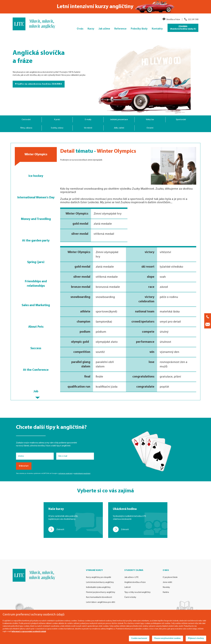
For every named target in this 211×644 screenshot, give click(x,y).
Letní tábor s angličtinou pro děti (101, 602)
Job (36, 391)
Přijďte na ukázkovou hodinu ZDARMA (39, 84)
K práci (57, 120)
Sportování (181, 120)
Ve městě (88, 128)
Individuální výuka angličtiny (98, 587)
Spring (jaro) (36, 262)
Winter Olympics (36, 154)
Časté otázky (130, 597)
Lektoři (128, 587)
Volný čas (150, 120)
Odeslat (24, 466)
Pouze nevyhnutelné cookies (168, 638)
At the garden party (36, 241)
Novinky (166, 587)
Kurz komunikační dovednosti (99, 597)
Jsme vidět (167, 582)
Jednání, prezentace (119, 120)
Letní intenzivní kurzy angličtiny (100, 582)
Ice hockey (36, 176)
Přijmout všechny (196, 638)
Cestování (26, 120)
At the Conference (36, 370)
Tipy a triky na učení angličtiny (137, 592)
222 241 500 (193, 20)
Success (36, 348)
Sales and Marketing (36, 305)
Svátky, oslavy (57, 128)
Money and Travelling (36, 219)
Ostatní (150, 128)
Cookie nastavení (139, 638)
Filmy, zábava (26, 128)
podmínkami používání (82, 474)
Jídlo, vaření (119, 128)
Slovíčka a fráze (173, 20)
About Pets (36, 327)
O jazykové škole (170, 577)
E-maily (88, 120)
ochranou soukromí (65, 474)
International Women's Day (36, 198)
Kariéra (166, 592)
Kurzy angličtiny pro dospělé (99, 577)
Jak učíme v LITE (131, 577)
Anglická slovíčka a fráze (135, 582)
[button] (38, 398)
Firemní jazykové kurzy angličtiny (101, 592)
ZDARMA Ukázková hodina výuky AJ (183, 28)
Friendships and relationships (36, 284)
